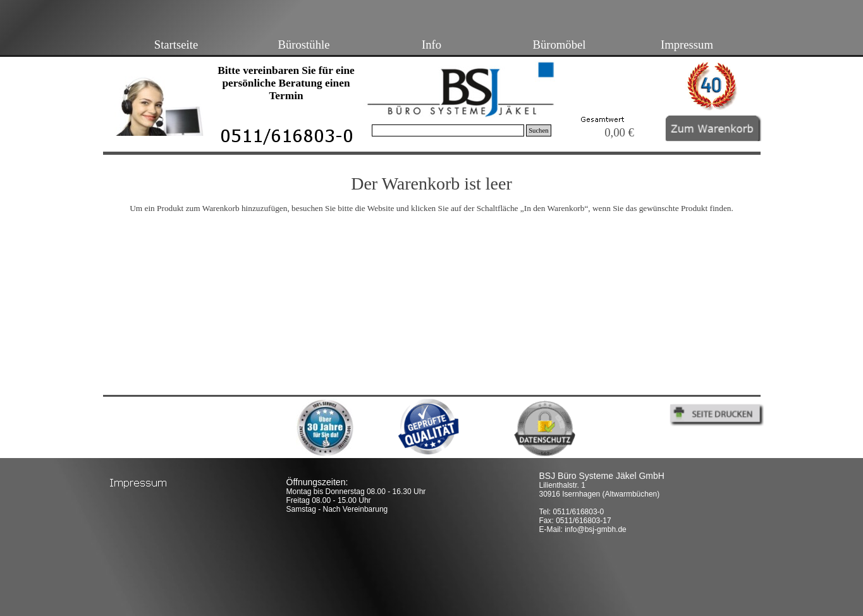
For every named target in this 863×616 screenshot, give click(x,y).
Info (431, 45)
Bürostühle (304, 45)
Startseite (176, 45)
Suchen (538, 130)
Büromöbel (560, 45)
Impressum (687, 45)
